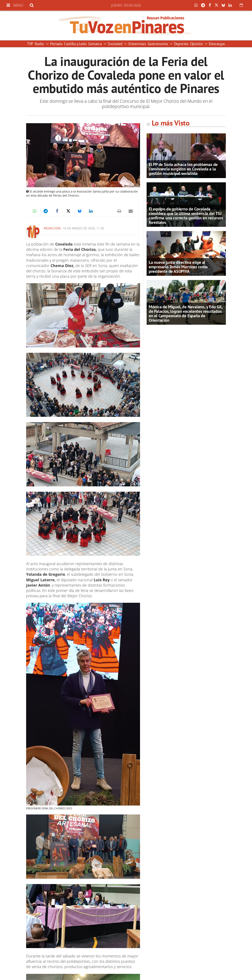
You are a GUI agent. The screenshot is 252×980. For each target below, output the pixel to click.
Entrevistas (137, 44)
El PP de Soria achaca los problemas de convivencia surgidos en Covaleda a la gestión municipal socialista (183, 169)
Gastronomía (158, 44)
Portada (56, 44)
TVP (30, 44)
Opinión (197, 44)
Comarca (95, 44)
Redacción (52, 228)
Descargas (217, 44)
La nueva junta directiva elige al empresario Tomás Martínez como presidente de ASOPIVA (178, 267)
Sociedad (115, 44)
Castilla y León (75, 44)
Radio (40, 44)
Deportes (181, 44)
